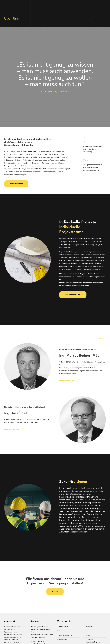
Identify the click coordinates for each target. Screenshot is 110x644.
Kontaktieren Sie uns (68, 381)
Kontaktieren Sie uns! (73, 295)
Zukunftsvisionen (16, 184)
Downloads (89, 627)
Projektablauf (64, 627)
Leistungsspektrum (66, 635)
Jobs (87, 631)
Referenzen (63, 640)
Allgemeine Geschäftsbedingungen (93, 641)
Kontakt (55, 592)
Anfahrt (88, 635)
